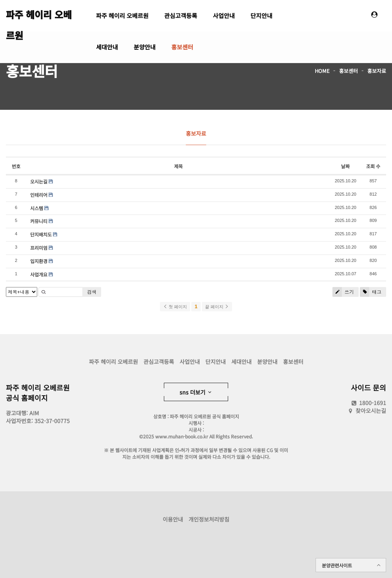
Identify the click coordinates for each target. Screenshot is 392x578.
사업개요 (39, 274)
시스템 (37, 208)
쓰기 (343, 292)
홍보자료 (377, 71)
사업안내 (224, 15)
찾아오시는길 (371, 411)
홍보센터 (182, 47)
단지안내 (261, 15)
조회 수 (373, 166)
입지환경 (39, 261)
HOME (322, 71)
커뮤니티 (39, 221)
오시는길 (39, 181)
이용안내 (173, 519)
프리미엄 (39, 248)
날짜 (345, 166)
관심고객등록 (181, 15)
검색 (92, 292)
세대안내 (107, 47)
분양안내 (145, 47)
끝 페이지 (217, 307)
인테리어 (39, 195)
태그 (371, 292)
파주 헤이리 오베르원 (39, 18)
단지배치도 (41, 234)
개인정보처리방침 (209, 519)
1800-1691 (368, 403)
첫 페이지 (175, 307)
